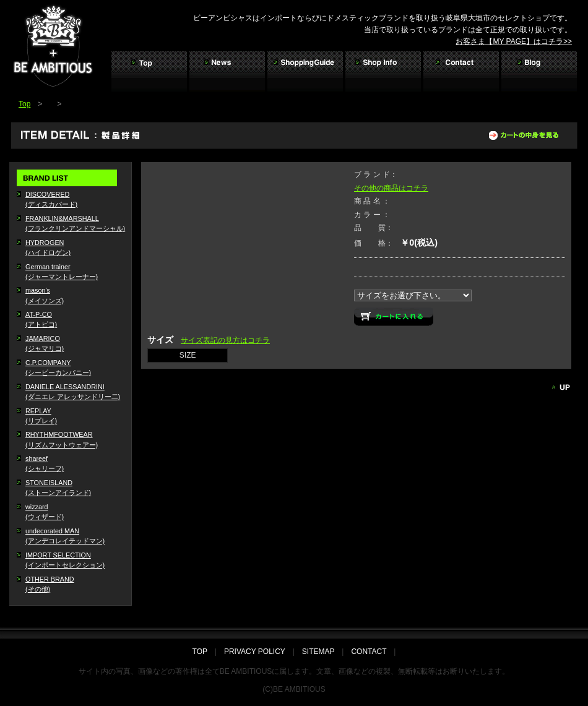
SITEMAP (318, 652)
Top (24, 104)
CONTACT (369, 652)
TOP (204, 652)
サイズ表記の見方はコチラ (225, 340)
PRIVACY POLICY (255, 652)
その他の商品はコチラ (391, 188)
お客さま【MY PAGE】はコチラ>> (514, 41)
